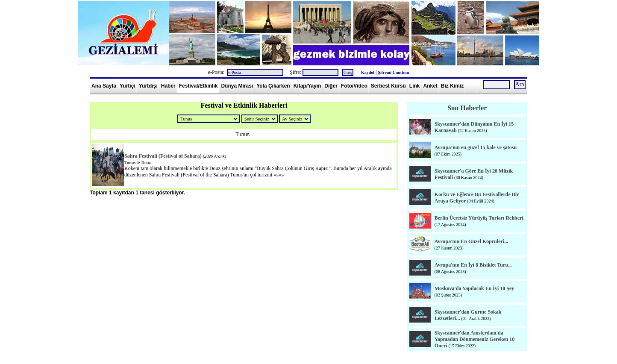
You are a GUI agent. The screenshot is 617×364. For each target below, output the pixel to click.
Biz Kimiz (452, 86)
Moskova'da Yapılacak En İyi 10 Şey (475, 288)
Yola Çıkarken (273, 86)
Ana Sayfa (104, 86)
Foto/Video (354, 86)
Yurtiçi (128, 86)
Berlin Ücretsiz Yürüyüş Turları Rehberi (479, 218)
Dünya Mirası (237, 86)
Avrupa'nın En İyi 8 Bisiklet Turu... (473, 265)
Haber (168, 86)
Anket (430, 86)
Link (415, 86)
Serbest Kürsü (388, 86)
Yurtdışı (148, 86)
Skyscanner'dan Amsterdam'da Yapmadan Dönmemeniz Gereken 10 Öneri (475, 339)
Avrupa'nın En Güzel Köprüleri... (471, 241)
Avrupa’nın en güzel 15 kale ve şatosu (476, 147)
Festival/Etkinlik (198, 86)
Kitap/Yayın (307, 86)
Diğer (331, 86)
